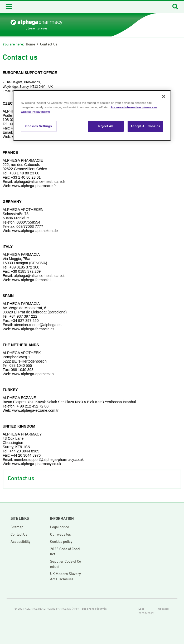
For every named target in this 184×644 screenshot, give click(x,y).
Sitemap (17, 527)
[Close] (164, 96)
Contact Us (19, 534)
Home (30, 44)
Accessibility (21, 541)
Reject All (106, 126)
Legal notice (60, 527)
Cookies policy (61, 541)
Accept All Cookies (145, 126)
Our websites (60, 534)
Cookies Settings (39, 126)
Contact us (49, 44)
